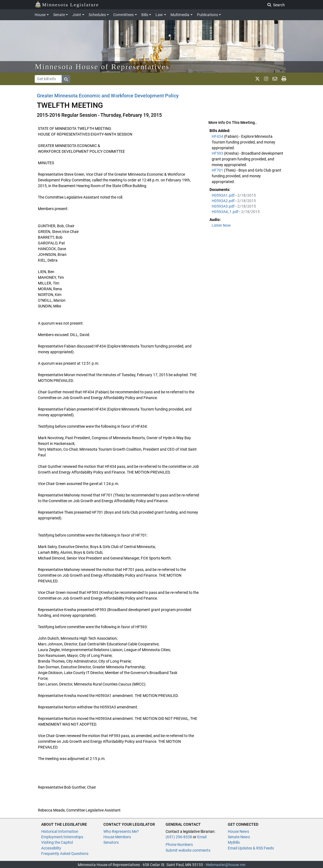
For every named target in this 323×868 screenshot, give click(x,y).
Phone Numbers (179, 845)
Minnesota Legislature (67, 4)
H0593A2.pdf (224, 201)
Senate (59, 15)
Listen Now (221, 225)
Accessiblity (51, 848)
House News (238, 831)
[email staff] (275, 79)
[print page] (284, 79)
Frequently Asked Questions (65, 854)
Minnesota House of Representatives (102, 67)
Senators (111, 842)
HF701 (218, 170)
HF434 (218, 136)
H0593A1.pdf (224, 195)
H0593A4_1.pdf (225, 212)
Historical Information (60, 831)
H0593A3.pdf (224, 206)
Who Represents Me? (121, 831)
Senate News (239, 837)
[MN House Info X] (257, 79)
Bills (145, 15)
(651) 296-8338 (179, 837)
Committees (123, 15)
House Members (117, 837)
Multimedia (180, 15)
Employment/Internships (62, 837)
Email (202, 837)
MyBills (234, 842)
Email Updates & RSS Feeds (251, 848)
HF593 (218, 153)
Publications (207, 15)
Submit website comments (188, 850)
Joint (77, 15)
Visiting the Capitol (57, 842)
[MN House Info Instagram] (266, 79)
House (40, 15)
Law (159, 15)
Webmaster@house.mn (226, 865)
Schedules (97, 15)
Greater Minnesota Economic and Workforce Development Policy (108, 96)
